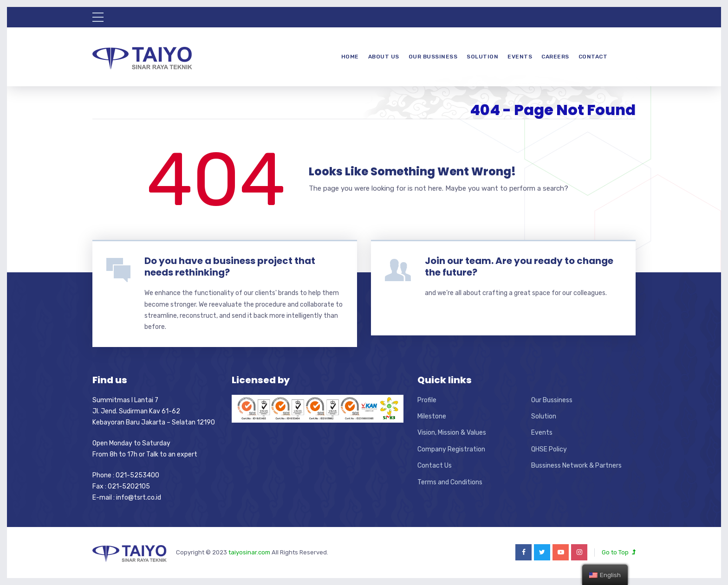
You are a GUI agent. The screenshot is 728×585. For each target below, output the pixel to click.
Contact (593, 57)
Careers (555, 57)
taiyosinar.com (250, 552)
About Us (384, 57)
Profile (427, 400)
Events (520, 57)
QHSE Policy (549, 449)
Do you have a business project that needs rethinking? (230, 267)
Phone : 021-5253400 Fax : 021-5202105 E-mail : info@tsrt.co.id (127, 487)
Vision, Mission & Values (452, 433)
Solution (482, 57)
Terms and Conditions (450, 482)
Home (350, 57)
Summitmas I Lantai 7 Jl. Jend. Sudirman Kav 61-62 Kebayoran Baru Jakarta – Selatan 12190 (154, 411)
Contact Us (435, 466)
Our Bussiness (433, 57)
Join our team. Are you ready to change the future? (519, 267)
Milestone (432, 416)
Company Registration (451, 449)
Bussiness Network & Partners (576, 466)
